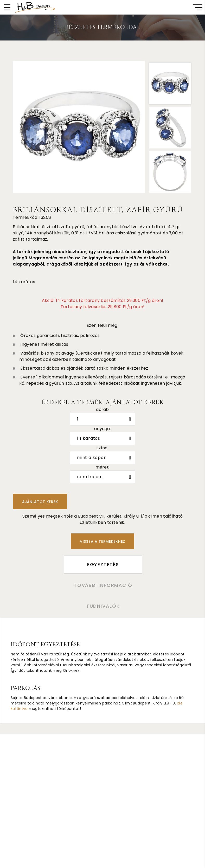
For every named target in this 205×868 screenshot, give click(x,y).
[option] (79, 127)
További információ (102, 586)
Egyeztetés (103, 565)
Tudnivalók (103, 607)
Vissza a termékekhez (102, 541)
